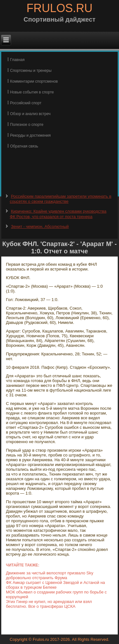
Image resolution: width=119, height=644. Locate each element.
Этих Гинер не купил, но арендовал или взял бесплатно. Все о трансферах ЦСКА (49, 604)
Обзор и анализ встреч (30, 114)
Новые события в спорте (32, 92)
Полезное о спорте (27, 125)
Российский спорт (26, 103)
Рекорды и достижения (30, 135)
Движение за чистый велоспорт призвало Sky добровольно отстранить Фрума (50, 575)
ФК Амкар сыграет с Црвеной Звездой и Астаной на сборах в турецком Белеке (56, 585)
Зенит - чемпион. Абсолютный (40, 226)
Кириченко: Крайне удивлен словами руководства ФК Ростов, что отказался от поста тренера (58, 214)
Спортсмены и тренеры (31, 71)
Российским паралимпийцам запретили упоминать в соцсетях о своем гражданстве (61, 199)
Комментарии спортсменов (34, 81)
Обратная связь (24, 146)
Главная (17, 60)
